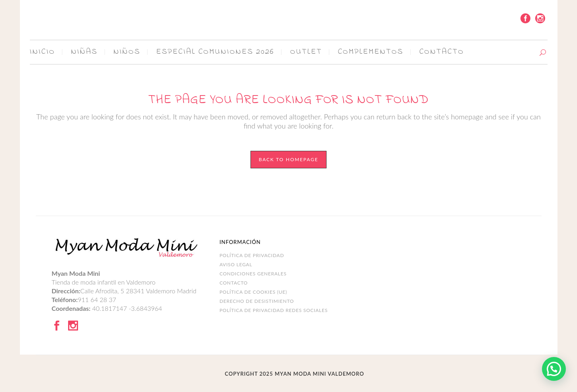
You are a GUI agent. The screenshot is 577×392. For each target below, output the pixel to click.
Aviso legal (236, 264)
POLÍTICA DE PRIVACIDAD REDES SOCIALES (274, 310)
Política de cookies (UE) (253, 292)
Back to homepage (288, 159)
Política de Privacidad (252, 255)
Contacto (234, 283)
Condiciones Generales (253, 274)
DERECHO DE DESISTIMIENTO (257, 301)
